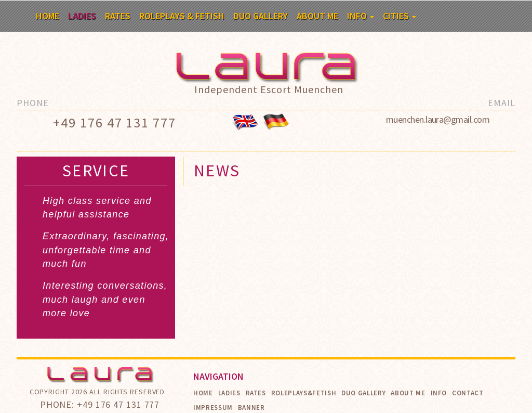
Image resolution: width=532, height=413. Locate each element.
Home (48, 16)
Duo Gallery (261, 16)
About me (317, 16)
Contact (468, 393)
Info (361, 16)
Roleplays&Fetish (304, 393)
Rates (118, 16)
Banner (251, 408)
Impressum (213, 408)
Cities (400, 16)
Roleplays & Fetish (182, 16)
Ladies (82, 16)
